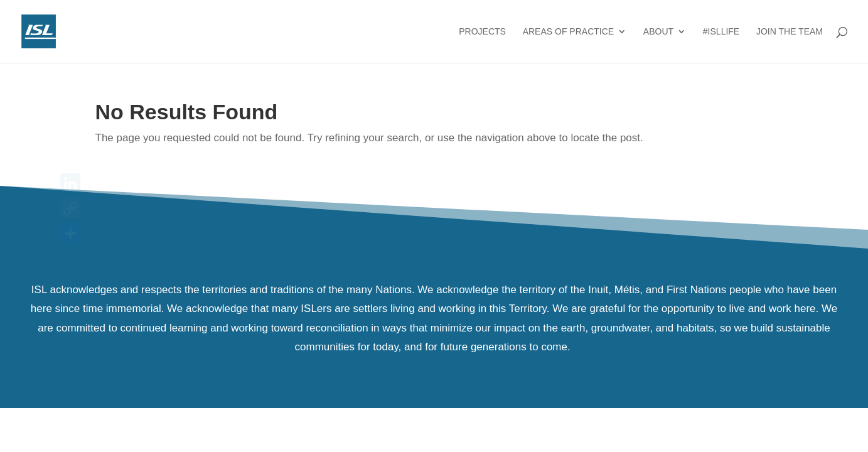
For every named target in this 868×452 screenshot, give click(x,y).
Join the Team (790, 32)
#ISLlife (721, 32)
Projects (482, 32)
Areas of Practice (568, 32)
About (658, 32)
